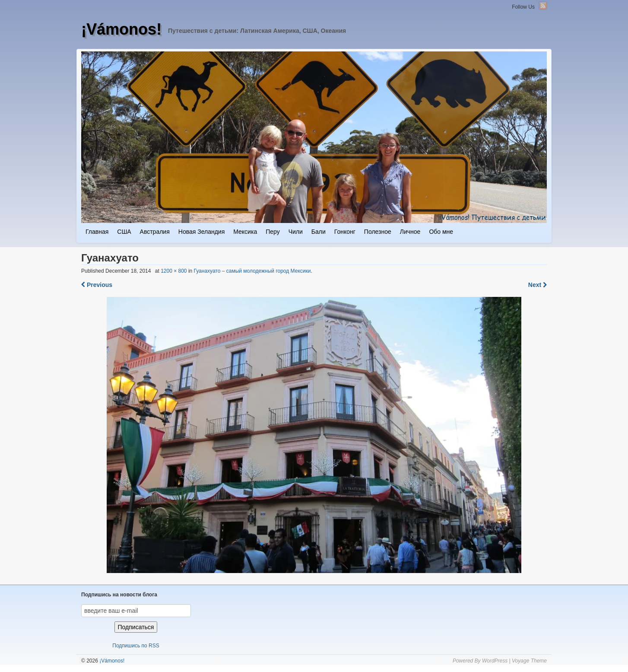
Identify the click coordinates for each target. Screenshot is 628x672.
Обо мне (441, 232)
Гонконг (345, 232)
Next (538, 285)
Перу (273, 232)
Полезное (378, 232)
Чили (296, 232)
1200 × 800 (174, 271)
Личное (410, 232)
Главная (97, 232)
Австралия (155, 232)
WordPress (495, 661)
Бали (319, 232)
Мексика (245, 232)
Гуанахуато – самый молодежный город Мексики (252, 271)
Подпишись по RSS (136, 646)
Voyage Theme (529, 661)
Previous (97, 285)
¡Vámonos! (121, 29)
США (124, 232)
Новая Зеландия (201, 232)
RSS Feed (543, 6)
